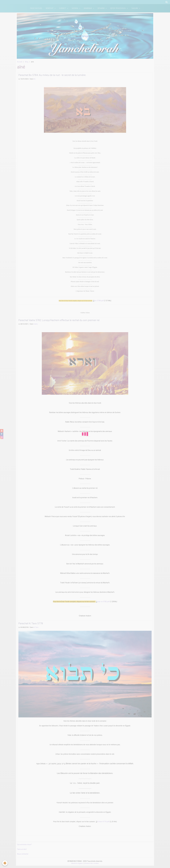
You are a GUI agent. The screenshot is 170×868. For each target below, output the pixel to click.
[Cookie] (5, 863)
